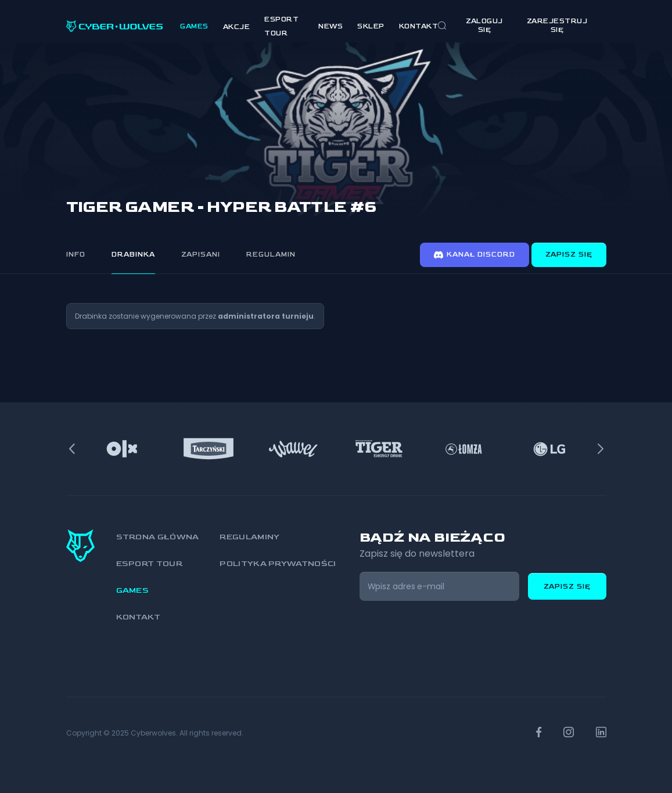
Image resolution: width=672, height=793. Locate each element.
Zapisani (201, 255)
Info (76, 255)
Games (194, 26)
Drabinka (133, 255)
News (330, 26)
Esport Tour (149, 563)
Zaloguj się (484, 26)
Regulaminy (249, 537)
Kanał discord (475, 255)
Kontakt (419, 26)
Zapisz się (569, 255)
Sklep (371, 26)
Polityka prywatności (278, 563)
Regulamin (271, 255)
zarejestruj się (557, 26)
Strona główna (158, 537)
